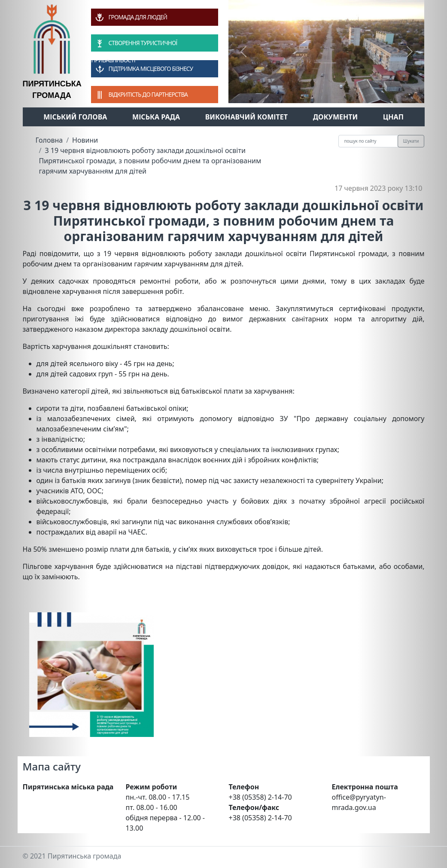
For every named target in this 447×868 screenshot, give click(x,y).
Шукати (411, 141)
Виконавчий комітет (246, 117)
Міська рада (156, 117)
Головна (49, 140)
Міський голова (75, 117)
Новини (85, 140)
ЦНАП (393, 117)
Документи (336, 117)
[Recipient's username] (368, 141)
